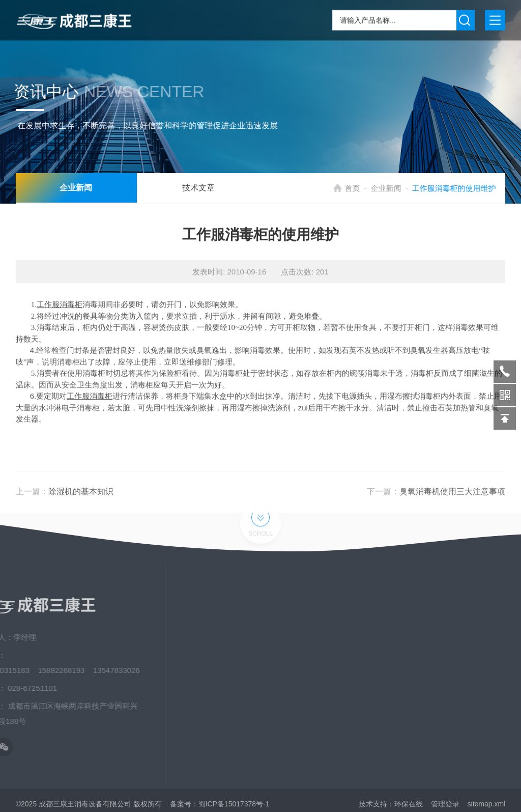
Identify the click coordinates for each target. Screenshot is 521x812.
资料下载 (415, 674)
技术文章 (188, 188)
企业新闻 (394, 188)
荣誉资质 (415, 692)
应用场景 (415, 655)
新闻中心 (415, 637)
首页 (360, 188)
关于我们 (415, 619)
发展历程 (415, 710)
